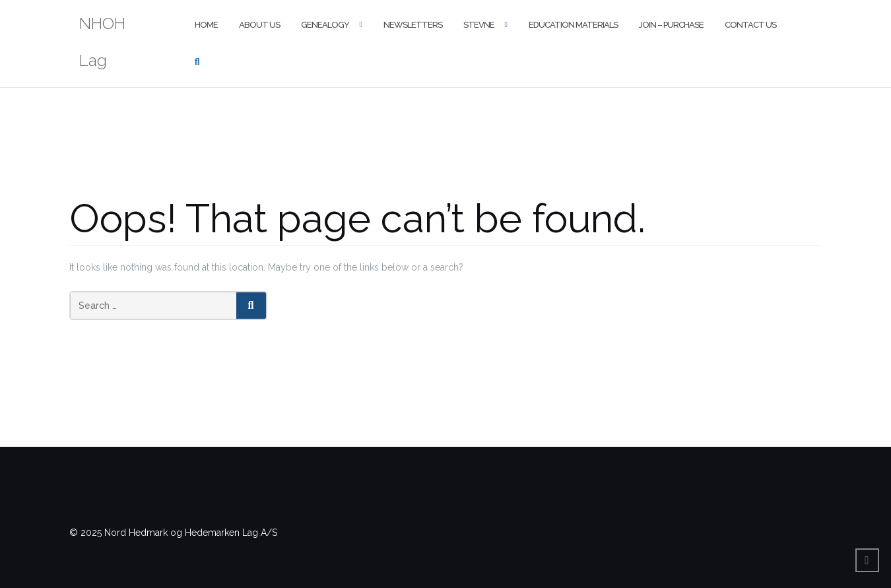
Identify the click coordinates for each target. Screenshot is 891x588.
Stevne (479, 25)
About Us (259, 25)
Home (206, 25)
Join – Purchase (671, 25)
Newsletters (413, 25)
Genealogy (325, 25)
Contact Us (750, 25)
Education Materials (573, 25)
